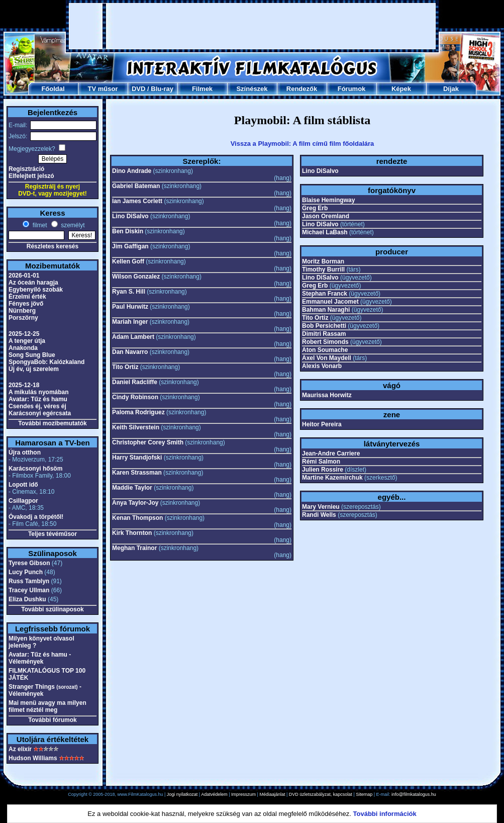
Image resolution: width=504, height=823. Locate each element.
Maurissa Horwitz (327, 395)
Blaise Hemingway (328, 200)
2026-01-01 (24, 276)
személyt (72, 225)
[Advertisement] (129, 26)
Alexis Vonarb (322, 366)
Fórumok (352, 89)
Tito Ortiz (125, 367)
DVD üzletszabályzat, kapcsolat (321, 794)
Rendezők (302, 89)
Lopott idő (23, 485)
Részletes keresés (53, 246)
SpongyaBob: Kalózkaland (46, 362)
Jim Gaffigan (130, 246)
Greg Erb (315, 208)
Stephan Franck (325, 294)
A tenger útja (27, 341)
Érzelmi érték (27, 297)
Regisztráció (26, 169)
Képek (401, 89)
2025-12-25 (24, 334)
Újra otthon (25, 452)
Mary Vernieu (321, 507)
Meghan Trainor (134, 548)
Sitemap (364, 794)
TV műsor (103, 89)
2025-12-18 (24, 385)
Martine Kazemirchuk (332, 478)
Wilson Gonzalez (136, 277)
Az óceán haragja (33, 283)
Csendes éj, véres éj (37, 406)
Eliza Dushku (27, 599)
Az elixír (20, 749)
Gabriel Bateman (136, 186)
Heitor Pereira (322, 424)
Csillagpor (23, 501)
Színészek (252, 89)
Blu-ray (162, 89)
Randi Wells (319, 515)
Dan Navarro (130, 352)
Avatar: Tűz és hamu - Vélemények (40, 658)
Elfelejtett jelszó (31, 176)
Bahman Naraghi (326, 310)
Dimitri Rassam (324, 334)
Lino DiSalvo (130, 216)
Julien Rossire (323, 470)
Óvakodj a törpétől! (36, 517)
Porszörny (23, 318)
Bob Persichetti (324, 326)
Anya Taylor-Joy (135, 503)
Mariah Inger (130, 322)
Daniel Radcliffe (135, 382)
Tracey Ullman (29, 590)
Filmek (202, 89)
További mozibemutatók (52, 423)
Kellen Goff (128, 261)
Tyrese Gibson (29, 563)
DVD (138, 89)
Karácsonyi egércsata (40, 413)
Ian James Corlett (137, 201)
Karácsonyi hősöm (35, 469)
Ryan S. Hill (129, 292)
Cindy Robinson (135, 397)
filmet (39, 225)
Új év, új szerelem (34, 369)
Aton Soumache (325, 350)
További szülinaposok (52, 609)
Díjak (451, 89)
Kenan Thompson (137, 518)
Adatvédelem (214, 794)
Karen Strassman (137, 473)
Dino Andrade (132, 171)
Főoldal (53, 89)
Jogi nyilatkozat (182, 794)
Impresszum (243, 794)
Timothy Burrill (323, 269)
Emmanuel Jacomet (330, 302)
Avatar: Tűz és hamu (38, 399)
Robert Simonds (325, 342)
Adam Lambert (133, 337)
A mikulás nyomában (39, 392)
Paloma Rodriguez (138, 412)
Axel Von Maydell (327, 358)
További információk (385, 814)
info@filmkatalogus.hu (414, 794)
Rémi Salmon (321, 462)
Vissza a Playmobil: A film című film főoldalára (303, 144)
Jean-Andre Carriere (331, 453)
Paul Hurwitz (130, 307)
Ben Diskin (128, 231)
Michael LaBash (325, 232)
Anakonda (23, 348)
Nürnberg (22, 311)
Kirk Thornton (132, 533)
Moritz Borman (323, 261)
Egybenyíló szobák (36, 290)
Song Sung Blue (32, 355)
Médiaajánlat (272, 794)
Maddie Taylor (132, 488)
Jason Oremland (326, 216)
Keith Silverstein (136, 427)
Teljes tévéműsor (53, 534)
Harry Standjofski (137, 458)
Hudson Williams (33, 758)
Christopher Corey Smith (148, 442)
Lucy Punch (26, 572)
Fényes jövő (26, 304)
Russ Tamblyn (29, 581)
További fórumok (52, 720)
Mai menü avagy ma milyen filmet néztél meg (47, 706)
